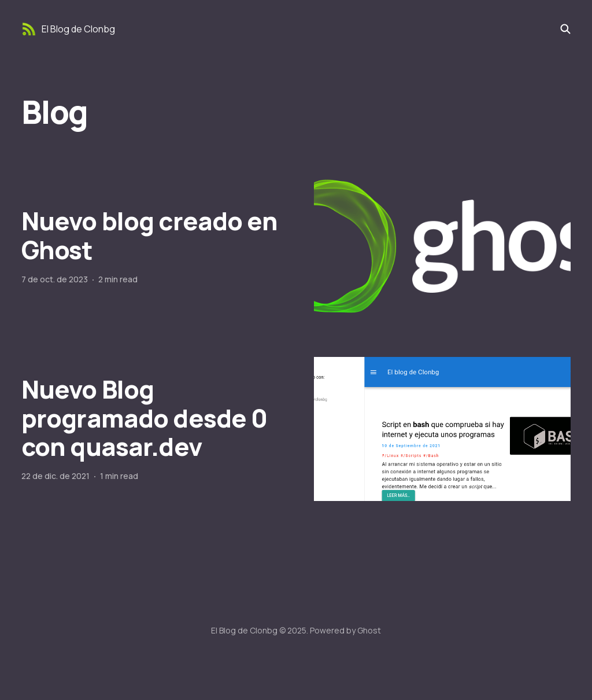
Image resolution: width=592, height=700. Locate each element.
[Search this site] (565, 29)
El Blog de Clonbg (78, 29)
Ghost (369, 630)
